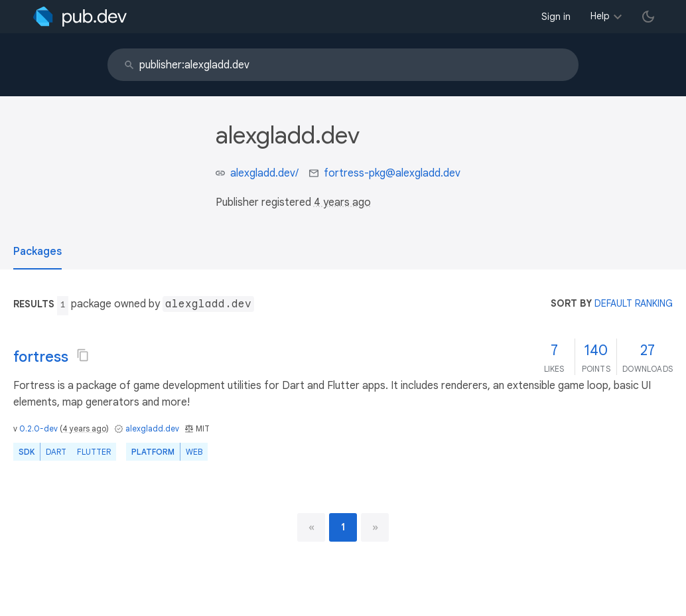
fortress (41, 357)
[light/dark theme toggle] (648, 17)
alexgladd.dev (152, 428)
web (194, 452)
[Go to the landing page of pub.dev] (80, 17)
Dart (56, 452)
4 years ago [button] (342, 202)
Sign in (556, 17)
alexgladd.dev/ (264, 173)
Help (600, 16)
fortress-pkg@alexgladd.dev (392, 173)
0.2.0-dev (38, 428)
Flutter (94, 452)
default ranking (634, 303)
